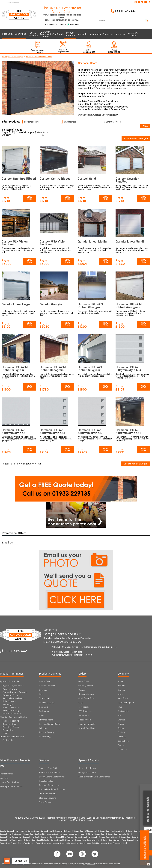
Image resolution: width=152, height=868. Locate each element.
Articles (121, 724)
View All (41, 132)
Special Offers (85, 720)
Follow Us (122, 737)
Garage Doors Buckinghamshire (88, 840)
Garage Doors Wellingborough (85, 831)
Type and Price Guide (9, 682)
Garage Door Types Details (12, 686)
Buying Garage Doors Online (52, 777)
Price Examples (46, 781)
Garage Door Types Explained (52, 789)
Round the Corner (47, 703)
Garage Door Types (8, 843)
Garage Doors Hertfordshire (62, 840)
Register (121, 690)
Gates (42, 716)
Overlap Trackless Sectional (15, 692)
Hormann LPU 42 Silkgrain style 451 (52, 431)
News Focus (123, 698)
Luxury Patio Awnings (9, 782)
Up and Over (45, 682)
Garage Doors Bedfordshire (34, 834)
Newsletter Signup (126, 703)
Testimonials (84, 707)
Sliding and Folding (11, 711)
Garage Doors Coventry (130, 837)
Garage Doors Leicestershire (119, 834)
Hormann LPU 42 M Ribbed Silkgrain (15, 369)
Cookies (63, 820)
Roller (42, 694)
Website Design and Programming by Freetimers (111, 818)
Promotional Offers (14, 533)
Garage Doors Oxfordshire (10, 837)
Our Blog (121, 732)
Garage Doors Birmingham (11, 834)
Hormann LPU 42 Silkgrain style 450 (15, 431)
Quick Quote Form (86, 698)
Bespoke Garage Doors (49, 724)
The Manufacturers (48, 794)
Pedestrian (44, 711)
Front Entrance (7, 774)
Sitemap (121, 720)
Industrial (43, 728)
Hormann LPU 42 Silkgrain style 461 (128, 431)
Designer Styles (9, 724)
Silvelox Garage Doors (97, 834)
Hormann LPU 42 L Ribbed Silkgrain (90, 369)
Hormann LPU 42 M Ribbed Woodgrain (129, 306)
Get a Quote (84, 682)
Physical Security (47, 732)
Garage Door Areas (44, 843)
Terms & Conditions (87, 728)
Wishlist (82, 690)
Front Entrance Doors (12, 714)
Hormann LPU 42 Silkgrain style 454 (128, 369)
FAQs (81, 703)
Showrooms (84, 716)
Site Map (73, 820)
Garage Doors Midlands (109, 837)
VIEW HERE (30, 198)
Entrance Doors (46, 720)
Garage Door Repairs (88, 768)
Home (4, 57)
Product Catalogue (16, 57)
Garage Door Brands (26, 843)
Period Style (8, 730)
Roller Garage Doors (130, 840)
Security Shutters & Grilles (12, 787)
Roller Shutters (9, 701)
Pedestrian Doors (10, 695)
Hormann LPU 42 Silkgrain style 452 (91, 431)
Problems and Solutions (50, 773)
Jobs (120, 716)
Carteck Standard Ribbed (19, 179)
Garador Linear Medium (93, 241)
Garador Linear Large (16, 304)
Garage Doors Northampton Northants (56, 831)
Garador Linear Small (130, 241)
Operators (44, 707)
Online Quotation (86, 686)
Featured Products (11, 721)
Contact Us (122, 750)
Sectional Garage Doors (13, 698)
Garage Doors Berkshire (90, 843)
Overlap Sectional (47, 686)
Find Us (121, 745)
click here (91, 864)
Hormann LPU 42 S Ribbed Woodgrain (90, 306)
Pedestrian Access (11, 727)
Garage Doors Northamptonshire (112, 831)
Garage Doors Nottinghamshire (66, 843)
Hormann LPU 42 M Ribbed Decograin (53, 369)
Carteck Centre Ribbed (55, 179)
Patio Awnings (45, 737)
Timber (6, 733)
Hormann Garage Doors (29, 831)
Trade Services (46, 802)
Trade (148, 810)
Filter (145, 126)
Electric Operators (10, 689)
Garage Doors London (111, 840)
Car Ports (4, 778)
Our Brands (8, 740)
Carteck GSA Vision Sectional (53, 243)
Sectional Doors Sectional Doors (39, 57)
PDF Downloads (85, 711)
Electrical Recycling (48, 798)
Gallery (121, 728)
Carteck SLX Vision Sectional (15, 243)
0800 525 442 (124, 11)
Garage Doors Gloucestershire (113, 843)
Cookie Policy (124, 741)
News (120, 694)
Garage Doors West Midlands (12, 840)
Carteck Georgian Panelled (127, 180)
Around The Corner (11, 708)
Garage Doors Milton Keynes (61, 837)
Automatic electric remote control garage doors (66, 834)
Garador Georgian (52, 304)
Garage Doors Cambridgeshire (35, 837)
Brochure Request (86, 694)
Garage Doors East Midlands (37, 840)
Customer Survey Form (49, 785)
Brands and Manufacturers (12, 737)
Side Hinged (8, 705)
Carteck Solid (87, 179)
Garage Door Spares (88, 773)
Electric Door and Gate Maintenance (94, 777)
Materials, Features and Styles (13, 717)
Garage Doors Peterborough (86, 837)
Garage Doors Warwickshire (139, 831)
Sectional (43, 690)
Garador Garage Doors (9, 831)
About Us (122, 686)
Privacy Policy (86, 820)
